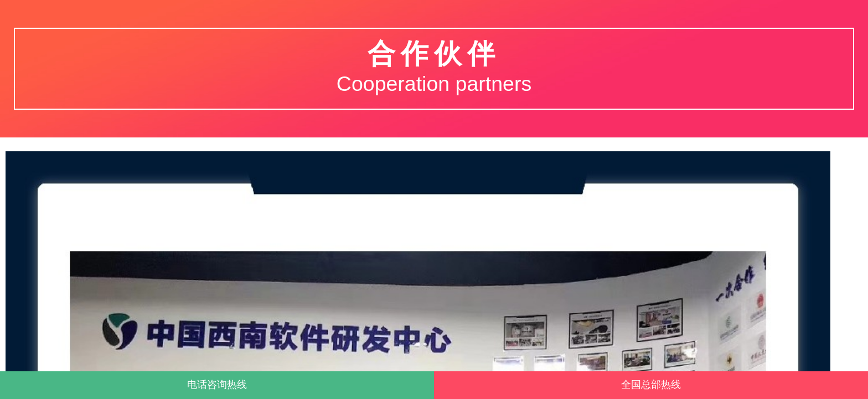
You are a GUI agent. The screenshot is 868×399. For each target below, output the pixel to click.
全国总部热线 (651, 385)
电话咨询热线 (217, 385)
